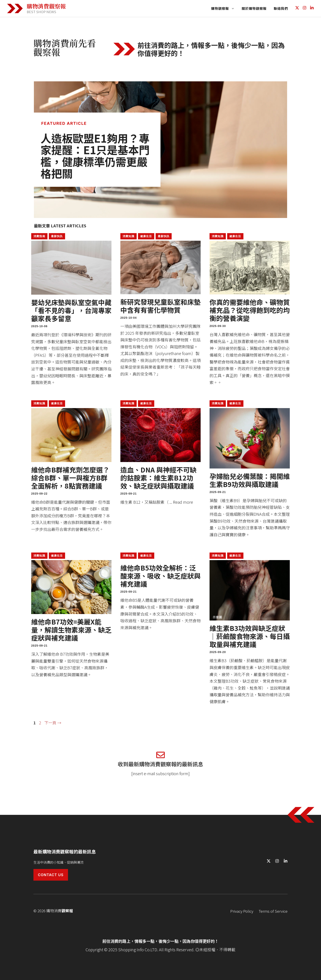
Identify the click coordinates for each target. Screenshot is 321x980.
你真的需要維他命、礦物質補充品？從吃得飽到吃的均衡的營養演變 (250, 310)
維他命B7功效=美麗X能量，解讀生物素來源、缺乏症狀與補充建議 (71, 630)
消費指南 (39, 236)
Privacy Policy (242, 911)
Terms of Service (273, 911)
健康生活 (146, 236)
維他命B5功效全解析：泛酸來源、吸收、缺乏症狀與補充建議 (160, 576)
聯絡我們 (281, 8)
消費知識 (129, 236)
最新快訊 (57, 236)
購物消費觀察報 (46, 6)
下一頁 (53, 723)
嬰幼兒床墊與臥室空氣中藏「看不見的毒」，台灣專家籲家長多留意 (71, 310)
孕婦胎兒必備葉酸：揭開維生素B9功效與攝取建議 (250, 480)
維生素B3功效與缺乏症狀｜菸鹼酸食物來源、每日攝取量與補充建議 (250, 636)
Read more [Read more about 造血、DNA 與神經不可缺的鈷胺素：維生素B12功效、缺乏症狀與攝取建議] (183, 502)
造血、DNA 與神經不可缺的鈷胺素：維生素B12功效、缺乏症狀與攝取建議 (158, 478)
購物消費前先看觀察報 (65, 47)
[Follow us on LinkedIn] (312, 8)
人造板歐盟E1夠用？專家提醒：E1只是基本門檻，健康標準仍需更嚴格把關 (95, 156)
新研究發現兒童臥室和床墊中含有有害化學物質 (160, 306)
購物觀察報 (225, 8)
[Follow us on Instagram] (305, 8)
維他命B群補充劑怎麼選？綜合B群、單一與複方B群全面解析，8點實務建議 (70, 478)
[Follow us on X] (297, 8)
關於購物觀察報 (254, 8)
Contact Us (51, 875)
